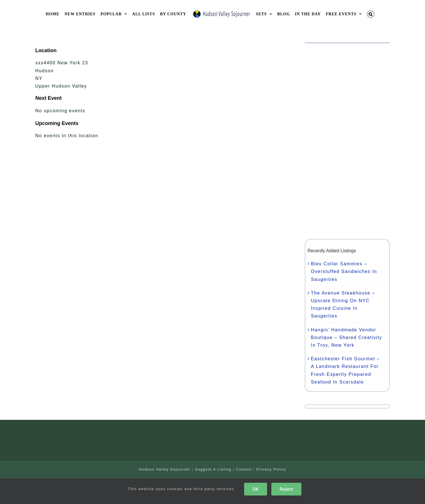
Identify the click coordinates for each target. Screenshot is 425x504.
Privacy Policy (271, 469)
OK (256, 489)
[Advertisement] (347, 141)
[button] (371, 14)
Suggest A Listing (213, 469)
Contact (244, 469)
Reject (286, 489)
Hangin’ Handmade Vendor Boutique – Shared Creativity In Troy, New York (347, 337)
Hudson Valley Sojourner (165, 469)
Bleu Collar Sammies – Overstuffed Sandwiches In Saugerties (344, 271)
